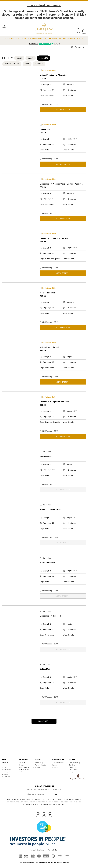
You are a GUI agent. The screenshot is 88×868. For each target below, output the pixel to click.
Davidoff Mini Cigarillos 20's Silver (55, 402)
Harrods (55, 765)
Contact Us (5, 763)
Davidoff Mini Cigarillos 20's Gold (54, 238)
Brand (31, 58)
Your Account (6, 776)
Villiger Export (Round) (50, 347)
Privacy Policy (53, 850)
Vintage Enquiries (74, 772)
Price (27, 64)
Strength (39, 64)
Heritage (21, 765)
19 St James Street (58, 763)
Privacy (38, 767)
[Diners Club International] (53, 857)
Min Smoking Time (12, 64)
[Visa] (67, 856)
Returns (4, 767)
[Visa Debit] (60, 857)
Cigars (19, 58)
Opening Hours (6, 770)
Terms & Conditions (41, 765)
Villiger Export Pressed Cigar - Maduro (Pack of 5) (62, 184)
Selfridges (55, 767)
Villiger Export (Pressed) (51, 616)
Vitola (43, 58)
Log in (78, 32)
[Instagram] (44, 815)
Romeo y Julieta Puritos (50, 510)
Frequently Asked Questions (7, 773)
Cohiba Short (45, 129)
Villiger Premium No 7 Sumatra (53, 75)
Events (21, 772)
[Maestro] (39, 857)
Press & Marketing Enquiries (75, 764)
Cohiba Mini (45, 669)
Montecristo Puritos (49, 293)
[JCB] (26, 857)
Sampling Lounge (24, 770)
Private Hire (72, 767)
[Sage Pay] (46, 857)
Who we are (22, 763)
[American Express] (20, 857)
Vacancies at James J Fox (26, 767)
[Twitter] (50, 815)
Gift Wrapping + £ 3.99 (49, 104)
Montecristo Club (47, 563)
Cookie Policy (39, 763)
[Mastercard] (33, 857)
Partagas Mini (46, 456)
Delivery (4, 765)
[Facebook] (38, 815)
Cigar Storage (73, 770)
